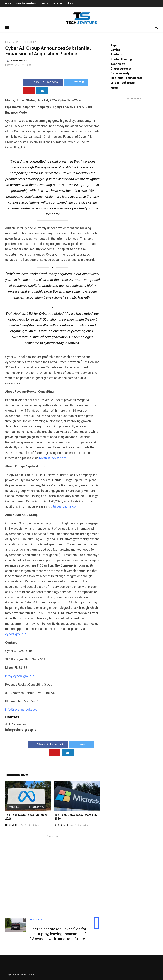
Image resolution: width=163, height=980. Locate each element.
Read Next (36, 919)
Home (8, 3)
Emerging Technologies (126, 78)
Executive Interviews (26, 3)
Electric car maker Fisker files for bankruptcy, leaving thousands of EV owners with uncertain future (58, 934)
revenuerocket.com (53, 458)
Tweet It (76, 82)
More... (115, 88)
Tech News (118, 64)
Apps (114, 45)
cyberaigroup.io (16, 634)
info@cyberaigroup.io (20, 676)
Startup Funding (121, 59)
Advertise (57, 3)
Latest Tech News (123, 83)
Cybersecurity (26, 42)
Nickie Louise (12, 825)
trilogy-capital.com (66, 506)
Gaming (115, 50)
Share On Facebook (43, 82)
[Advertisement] (52, 872)
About (70, 3)
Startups (44, 3)
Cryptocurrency (121, 68)
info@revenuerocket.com (23, 709)
